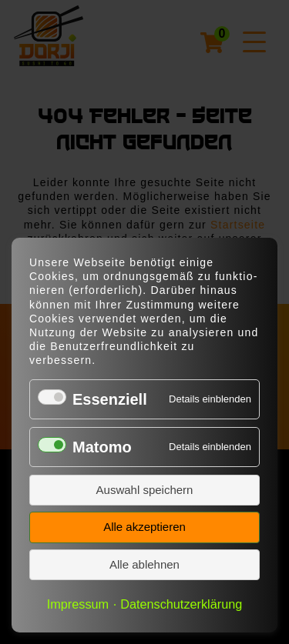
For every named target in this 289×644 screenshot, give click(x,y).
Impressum (78, 604)
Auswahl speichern (145, 490)
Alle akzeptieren (144, 527)
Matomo (102, 447)
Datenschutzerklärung (181, 604)
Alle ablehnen (144, 564)
